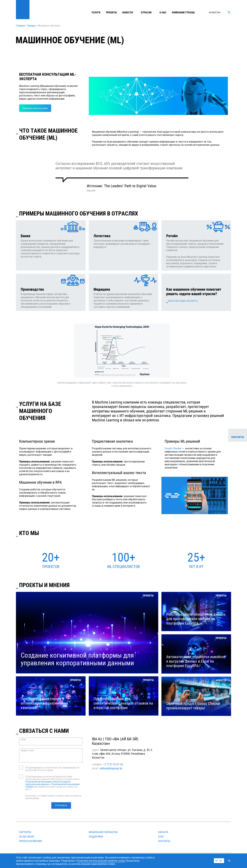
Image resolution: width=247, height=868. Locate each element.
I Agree (219, 861)
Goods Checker (173, 448)
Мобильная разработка (103, 832)
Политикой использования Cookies (53, 785)
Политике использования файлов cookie (101, 861)
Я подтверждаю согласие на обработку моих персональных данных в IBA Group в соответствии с (53, 778)
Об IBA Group (27, 837)
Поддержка (96, 837)
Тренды (31, 26)
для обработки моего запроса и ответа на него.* (51, 788)
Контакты (164, 841)
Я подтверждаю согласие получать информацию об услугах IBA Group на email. (52, 769)
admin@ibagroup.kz (111, 768)
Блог (161, 837)
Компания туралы (183, 12)
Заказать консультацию (35, 108)
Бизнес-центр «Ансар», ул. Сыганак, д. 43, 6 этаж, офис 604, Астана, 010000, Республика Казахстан (122, 754)
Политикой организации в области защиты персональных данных (48, 783)
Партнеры (25, 832)
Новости (128, 12)
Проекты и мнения (31, 841)
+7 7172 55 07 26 (113, 764)
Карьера (163, 832)
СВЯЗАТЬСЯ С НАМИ (44, 731)
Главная (20, 26)
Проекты (111, 12)
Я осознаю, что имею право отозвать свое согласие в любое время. (53, 797)
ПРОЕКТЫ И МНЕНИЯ (44, 585)
